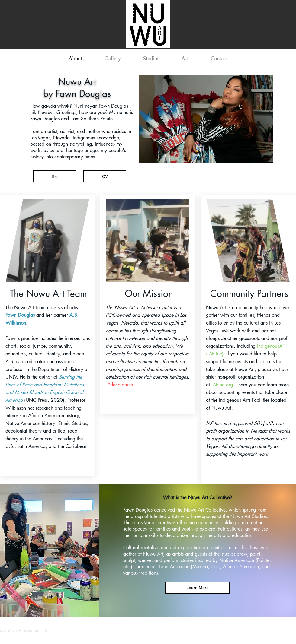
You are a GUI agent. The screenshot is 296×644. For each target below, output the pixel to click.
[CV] (105, 176)
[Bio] (55, 176)
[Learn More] (197, 588)
